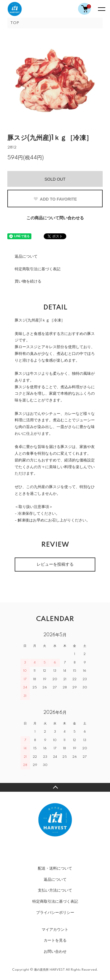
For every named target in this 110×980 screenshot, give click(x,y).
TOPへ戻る (55, 787)
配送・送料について (55, 868)
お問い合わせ (55, 952)
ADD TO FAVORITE (55, 199)
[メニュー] (101, 9)
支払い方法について (55, 890)
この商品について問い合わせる (55, 218)
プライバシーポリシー (55, 913)
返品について (26, 256)
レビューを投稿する (55, 565)
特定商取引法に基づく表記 (38, 269)
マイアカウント (55, 930)
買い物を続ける (28, 281)
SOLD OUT (55, 179)
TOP (15, 23)
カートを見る (55, 940)
